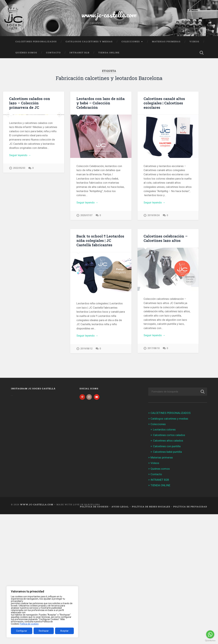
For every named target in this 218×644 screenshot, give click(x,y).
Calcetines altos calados (168, 441)
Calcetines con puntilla (167, 446)
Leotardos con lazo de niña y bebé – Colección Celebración (101, 103)
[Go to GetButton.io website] (210, 641)
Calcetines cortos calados (169, 435)
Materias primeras (166, 41)
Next (60, 140)
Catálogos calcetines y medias (89, 41)
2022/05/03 (19, 219)
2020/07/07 (86, 215)
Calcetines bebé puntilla (167, 452)
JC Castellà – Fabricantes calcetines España (54, 262)
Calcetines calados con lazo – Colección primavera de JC (30, 103)
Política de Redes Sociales (151, 507)
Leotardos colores (164, 430)
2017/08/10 (153, 348)
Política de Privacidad (190, 507)
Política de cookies (29, 624)
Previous (7, 140)
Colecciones (131, 41)
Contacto (53, 53)
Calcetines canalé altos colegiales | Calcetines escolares (164, 103)
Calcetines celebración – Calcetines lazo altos (166, 238)
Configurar (22, 631)
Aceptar (64, 631)
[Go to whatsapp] (210, 634)
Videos (194, 41)
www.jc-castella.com (109, 15)
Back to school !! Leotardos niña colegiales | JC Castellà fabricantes (100, 241)
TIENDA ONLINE (109, 53)
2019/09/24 (153, 215)
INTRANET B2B (79, 53)
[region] (42, 612)
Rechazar (44, 631)
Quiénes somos (26, 53)
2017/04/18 (41, 372)
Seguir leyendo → (20, 206)
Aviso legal (120, 507)
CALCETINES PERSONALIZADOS (36, 41)
